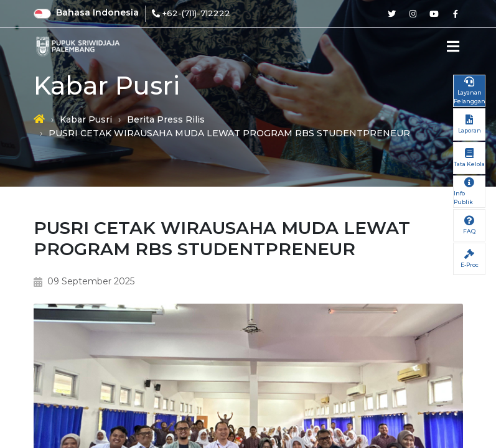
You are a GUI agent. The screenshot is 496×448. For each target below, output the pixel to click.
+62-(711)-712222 (196, 13)
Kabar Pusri (86, 119)
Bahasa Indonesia (97, 12)
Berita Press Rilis (166, 119)
